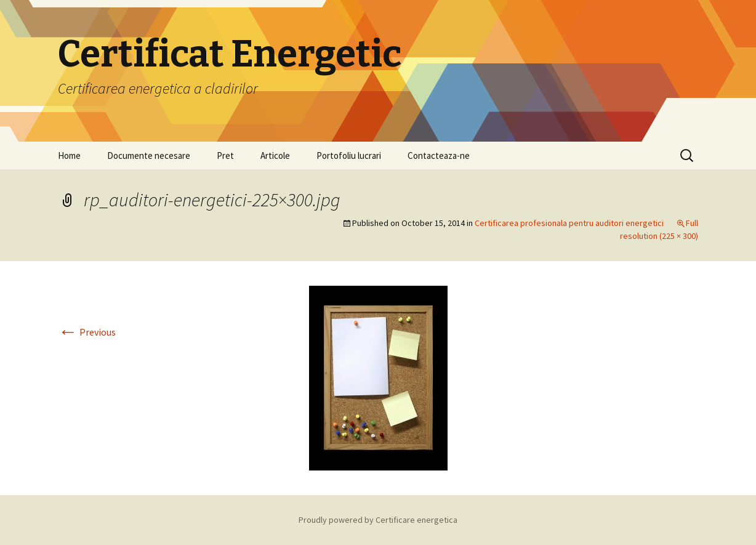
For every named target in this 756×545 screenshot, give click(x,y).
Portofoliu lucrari (349, 155)
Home (69, 155)
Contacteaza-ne (439, 155)
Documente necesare (149, 155)
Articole (275, 155)
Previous (87, 332)
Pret (225, 155)
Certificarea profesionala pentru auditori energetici (569, 223)
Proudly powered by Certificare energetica (378, 520)
